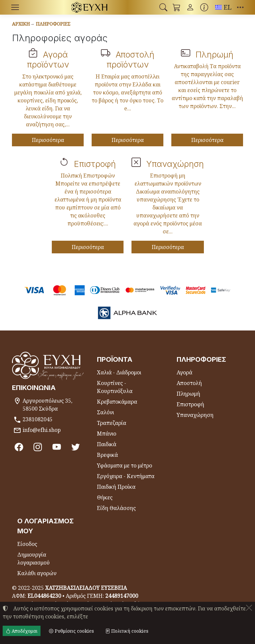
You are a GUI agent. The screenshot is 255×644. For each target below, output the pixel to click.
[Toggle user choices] (190, 7)
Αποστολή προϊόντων (130, 59)
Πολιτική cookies (127, 631)
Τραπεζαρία (112, 423)
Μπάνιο (107, 434)
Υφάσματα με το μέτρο (125, 465)
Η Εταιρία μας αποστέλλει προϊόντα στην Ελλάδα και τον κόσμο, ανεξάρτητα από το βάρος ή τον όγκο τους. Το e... (127, 92)
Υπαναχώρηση (175, 164)
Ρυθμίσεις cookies (71, 631)
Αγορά (184, 372)
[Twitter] (76, 447)
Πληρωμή (214, 54)
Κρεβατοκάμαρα (117, 402)
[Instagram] (38, 447)
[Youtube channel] (57, 447)
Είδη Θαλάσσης (116, 508)
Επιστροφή (95, 164)
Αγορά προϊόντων (48, 59)
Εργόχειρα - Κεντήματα (126, 476)
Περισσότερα (48, 140)
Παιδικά (107, 444)
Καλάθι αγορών (37, 573)
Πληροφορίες (53, 24)
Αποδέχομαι (22, 631)
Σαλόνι (105, 412)
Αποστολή (189, 383)
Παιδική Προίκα (116, 487)
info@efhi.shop (42, 430)
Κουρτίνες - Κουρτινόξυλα (115, 387)
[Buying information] (204, 7)
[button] (163, 7)
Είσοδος (27, 544)
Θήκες (105, 497)
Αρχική (21, 24)
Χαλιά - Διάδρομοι (119, 372)
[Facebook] (19, 447)
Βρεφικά (107, 455)
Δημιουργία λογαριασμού (34, 559)
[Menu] (15, 7)
